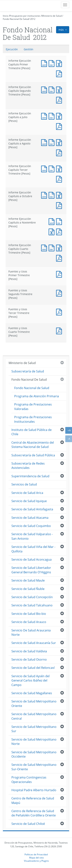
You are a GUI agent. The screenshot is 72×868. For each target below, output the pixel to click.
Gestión (29, 49)
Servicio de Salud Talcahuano (32, 605)
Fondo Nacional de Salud (32, 388)
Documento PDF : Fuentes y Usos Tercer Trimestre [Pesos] (60, 312)
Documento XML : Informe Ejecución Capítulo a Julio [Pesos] (45, 116)
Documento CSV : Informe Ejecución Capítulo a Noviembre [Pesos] (60, 221)
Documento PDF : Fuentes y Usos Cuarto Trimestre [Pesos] (60, 330)
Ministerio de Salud (52, 16)
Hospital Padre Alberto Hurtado (34, 790)
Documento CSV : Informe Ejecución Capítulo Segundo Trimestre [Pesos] (52, 89)
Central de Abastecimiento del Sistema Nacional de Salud (33, 445)
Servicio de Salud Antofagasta (32, 509)
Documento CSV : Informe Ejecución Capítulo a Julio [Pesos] (52, 116)
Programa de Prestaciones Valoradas (33, 407)
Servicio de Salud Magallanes (32, 693)
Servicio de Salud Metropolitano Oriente (34, 703)
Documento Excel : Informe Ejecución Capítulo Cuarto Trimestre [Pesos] (60, 248)
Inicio (6, 16)
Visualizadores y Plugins (36, 861)
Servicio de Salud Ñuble (28, 589)
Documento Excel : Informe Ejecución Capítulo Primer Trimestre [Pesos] (60, 63)
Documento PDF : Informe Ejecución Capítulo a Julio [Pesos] (60, 126)
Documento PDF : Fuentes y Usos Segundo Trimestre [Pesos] (60, 293)
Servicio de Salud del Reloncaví (33, 668)
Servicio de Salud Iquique (29, 501)
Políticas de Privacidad (36, 854)
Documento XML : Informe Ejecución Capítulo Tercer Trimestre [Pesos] (45, 168)
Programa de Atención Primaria (37, 396)
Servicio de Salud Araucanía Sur (34, 643)
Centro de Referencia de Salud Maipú (33, 800)
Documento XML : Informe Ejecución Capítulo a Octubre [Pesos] (45, 195)
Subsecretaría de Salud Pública (33, 455)
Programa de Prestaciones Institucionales (33, 419)
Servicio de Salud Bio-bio (29, 614)
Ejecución (12, 49)
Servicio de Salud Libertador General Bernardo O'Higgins (31, 570)
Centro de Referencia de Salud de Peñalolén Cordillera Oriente (34, 813)
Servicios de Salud (24, 484)
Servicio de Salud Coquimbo (31, 526)
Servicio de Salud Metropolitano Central (34, 716)
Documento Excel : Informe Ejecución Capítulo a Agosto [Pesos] (60, 142)
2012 (33, 19)
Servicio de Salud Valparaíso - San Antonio (32, 536)
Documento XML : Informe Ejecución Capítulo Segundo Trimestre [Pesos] (45, 89)
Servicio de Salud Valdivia (29, 651)
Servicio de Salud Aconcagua (32, 559)
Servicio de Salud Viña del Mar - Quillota (33, 549)
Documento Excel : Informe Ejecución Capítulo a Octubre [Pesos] (60, 195)
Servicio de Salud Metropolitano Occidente (34, 754)
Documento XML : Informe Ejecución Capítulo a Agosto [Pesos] (45, 142)
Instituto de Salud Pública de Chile (32, 432)
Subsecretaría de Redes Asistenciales (28, 466)
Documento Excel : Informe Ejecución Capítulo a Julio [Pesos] (60, 116)
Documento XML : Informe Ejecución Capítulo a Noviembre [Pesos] (52, 221)
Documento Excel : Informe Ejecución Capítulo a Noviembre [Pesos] (52, 231)
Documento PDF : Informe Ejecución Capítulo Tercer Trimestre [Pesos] (60, 179)
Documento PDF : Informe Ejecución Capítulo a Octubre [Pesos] (60, 205)
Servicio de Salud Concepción (32, 597)
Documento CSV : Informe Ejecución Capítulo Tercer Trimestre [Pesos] (52, 168)
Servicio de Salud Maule (28, 580)
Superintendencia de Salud (30, 476)
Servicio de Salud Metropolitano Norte (34, 742)
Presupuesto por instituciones (25, 16)
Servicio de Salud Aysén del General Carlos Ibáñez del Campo (30, 680)
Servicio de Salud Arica (27, 493)
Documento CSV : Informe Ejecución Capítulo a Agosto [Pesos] (52, 142)
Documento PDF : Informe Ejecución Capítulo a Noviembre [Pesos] (60, 231)
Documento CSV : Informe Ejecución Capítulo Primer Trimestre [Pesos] (52, 63)
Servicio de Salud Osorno (29, 659)
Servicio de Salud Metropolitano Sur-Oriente (34, 767)
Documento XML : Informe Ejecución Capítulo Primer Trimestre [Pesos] (45, 63)
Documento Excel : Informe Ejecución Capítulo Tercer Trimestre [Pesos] (60, 168)
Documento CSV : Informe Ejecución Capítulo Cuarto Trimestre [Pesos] (52, 248)
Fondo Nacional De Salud (16, 19)
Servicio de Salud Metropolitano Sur (34, 729)
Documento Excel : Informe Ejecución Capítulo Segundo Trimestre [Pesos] (60, 89)
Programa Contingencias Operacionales (29, 780)
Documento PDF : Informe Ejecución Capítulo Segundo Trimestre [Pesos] (60, 100)
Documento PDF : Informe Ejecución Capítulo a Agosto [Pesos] (60, 152)
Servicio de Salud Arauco (29, 622)
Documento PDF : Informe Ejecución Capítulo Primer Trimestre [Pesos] (60, 73)
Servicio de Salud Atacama (30, 518)
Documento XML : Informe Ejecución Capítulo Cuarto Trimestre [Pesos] (45, 248)
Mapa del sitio (36, 858)
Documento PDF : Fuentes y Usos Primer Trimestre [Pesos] (60, 274)
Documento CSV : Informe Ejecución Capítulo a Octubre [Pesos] (52, 195)
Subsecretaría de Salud (28, 371)
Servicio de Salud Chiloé (28, 824)
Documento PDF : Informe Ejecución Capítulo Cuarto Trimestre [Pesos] (60, 258)
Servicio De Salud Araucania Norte (31, 632)
